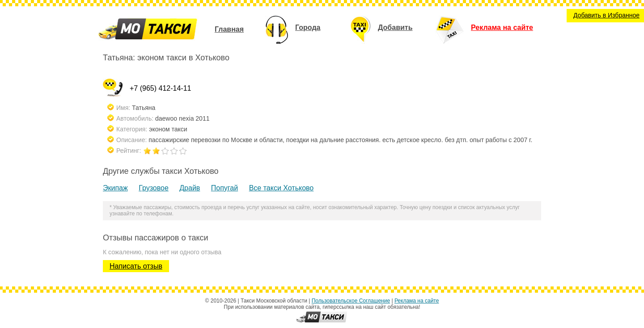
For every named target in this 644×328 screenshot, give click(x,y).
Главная (229, 29)
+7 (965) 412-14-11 (160, 88)
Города (293, 27)
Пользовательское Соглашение (351, 301)
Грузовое (154, 188)
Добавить (381, 27)
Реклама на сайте (484, 27)
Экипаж (115, 188)
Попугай (225, 188)
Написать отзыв (136, 266)
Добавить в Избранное (606, 15)
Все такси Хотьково (282, 188)
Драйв (190, 188)
